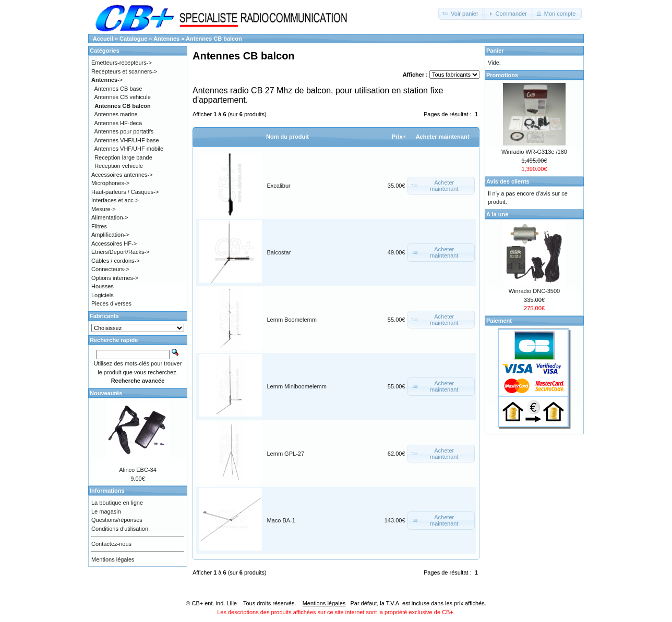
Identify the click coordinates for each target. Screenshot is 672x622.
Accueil (103, 39)
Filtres (99, 226)
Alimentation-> (110, 217)
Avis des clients (508, 181)
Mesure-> (104, 209)
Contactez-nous (111, 544)
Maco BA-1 (281, 520)
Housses (103, 286)
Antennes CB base (118, 89)
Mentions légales (113, 559)
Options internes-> (115, 278)
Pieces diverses (111, 303)
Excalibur (279, 186)
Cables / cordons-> (116, 261)
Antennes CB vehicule (123, 97)
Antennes (166, 39)
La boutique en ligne (117, 503)
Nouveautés (106, 393)
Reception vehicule (119, 166)
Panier (495, 51)
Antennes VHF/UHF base (127, 140)
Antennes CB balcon (214, 39)
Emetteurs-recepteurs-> (122, 63)
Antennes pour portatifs (124, 131)
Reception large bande (123, 157)
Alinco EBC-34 (138, 470)
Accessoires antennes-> (122, 175)
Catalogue (133, 39)
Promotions (502, 75)
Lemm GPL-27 (286, 454)
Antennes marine (116, 114)
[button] (461, 14)
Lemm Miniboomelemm (297, 386)
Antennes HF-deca (118, 123)
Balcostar (279, 252)
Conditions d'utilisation (120, 529)
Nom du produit (287, 137)
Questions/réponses (117, 520)
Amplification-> (110, 235)
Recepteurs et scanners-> (124, 71)
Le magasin (106, 511)
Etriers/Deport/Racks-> (121, 252)
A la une (497, 214)
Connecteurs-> (110, 269)
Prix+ (399, 137)
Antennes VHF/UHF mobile (129, 149)
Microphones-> (110, 183)
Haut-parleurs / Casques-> (125, 192)
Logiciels (103, 295)
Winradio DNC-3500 (534, 291)
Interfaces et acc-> (115, 200)
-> (107, 80)
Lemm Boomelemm (292, 320)
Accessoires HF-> (114, 243)
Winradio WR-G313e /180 (534, 152)
